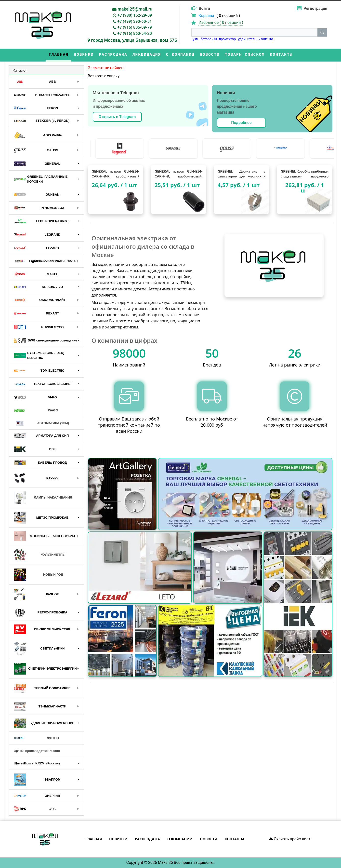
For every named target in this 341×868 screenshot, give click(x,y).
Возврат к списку (104, 76)
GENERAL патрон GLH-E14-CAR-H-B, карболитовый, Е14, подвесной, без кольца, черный (178, 174)
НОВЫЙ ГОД (38, 575)
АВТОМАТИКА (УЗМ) (41, 423)
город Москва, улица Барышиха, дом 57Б (134, 40)
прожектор (227, 39)
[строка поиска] (254, 32)
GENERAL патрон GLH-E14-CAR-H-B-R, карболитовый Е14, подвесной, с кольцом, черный (116, 174)
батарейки (209, 39)
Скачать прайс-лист (290, 839)
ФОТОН (36, 738)
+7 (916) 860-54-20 (135, 34)
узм (195, 39)
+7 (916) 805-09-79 (135, 27)
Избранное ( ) (221, 23)
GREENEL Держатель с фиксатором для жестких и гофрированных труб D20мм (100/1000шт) (242, 174)
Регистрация (315, 8)
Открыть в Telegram (117, 117)
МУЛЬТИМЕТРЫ (40, 555)
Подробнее (241, 123)
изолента (266, 39)
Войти (204, 8)
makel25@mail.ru (135, 9)
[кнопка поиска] (322, 32)
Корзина (206, 16)
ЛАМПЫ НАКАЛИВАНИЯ (43, 498)
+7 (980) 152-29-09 (135, 15)
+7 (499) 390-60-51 (135, 21)
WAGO (36, 411)
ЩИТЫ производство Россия (37, 751)
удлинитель (247, 39)
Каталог (20, 70)
